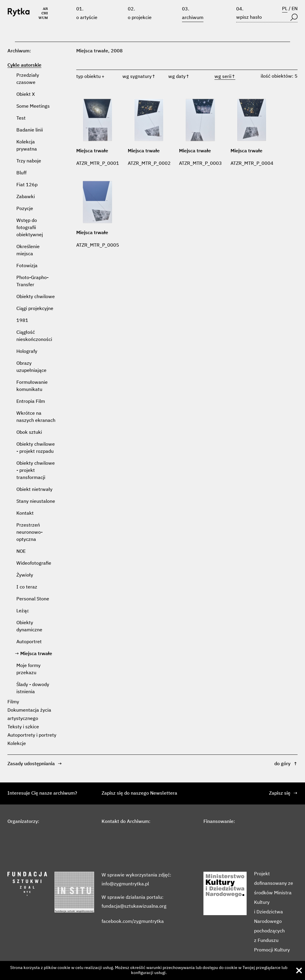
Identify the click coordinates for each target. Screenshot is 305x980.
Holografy (27, 352)
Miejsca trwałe (36, 654)
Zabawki (26, 197)
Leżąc (23, 611)
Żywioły (25, 575)
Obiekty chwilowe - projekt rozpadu (36, 448)
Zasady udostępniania (35, 764)
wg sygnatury (139, 77)
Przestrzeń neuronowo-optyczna (29, 533)
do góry (286, 764)
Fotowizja (27, 266)
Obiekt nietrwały (34, 490)
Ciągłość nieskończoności (34, 336)
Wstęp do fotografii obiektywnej (30, 228)
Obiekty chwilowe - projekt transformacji (36, 471)
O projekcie (140, 18)
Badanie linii (30, 130)
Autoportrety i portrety (32, 735)
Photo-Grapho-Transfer (32, 281)
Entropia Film (31, 402)
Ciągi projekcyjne (35, 309)
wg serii (225, 77)
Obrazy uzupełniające (31, 367)
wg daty (179, 77)
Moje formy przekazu (28, 669)
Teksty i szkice (23, 727)
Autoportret (29, 642)
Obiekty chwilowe (36, 297)
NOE (21, 552)
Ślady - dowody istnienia (33, 688)
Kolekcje (17, 744)
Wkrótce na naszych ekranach (36, 417)
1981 (22, 321)
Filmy (13, 702)
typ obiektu (88, 77)
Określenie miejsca (28, 251)
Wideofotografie (34, 563)
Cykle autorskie (24, 65)
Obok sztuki (29, 433)
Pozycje (25, 209)
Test (21, 118)
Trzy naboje (29, 161)
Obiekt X (26, 95)
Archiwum (193, 18)
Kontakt (25, 514)
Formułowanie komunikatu (32, 386)
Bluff (21, 173)
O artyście (87, 18)
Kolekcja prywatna (27, 146)
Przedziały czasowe (28, 79)
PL (285, 9)
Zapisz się (283, 793)
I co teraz (27, 587)
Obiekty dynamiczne (29, 627)
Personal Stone (33, 599)
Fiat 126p (27, 185)
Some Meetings (33, 107)
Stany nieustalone (36, 502)
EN (295, 9)
